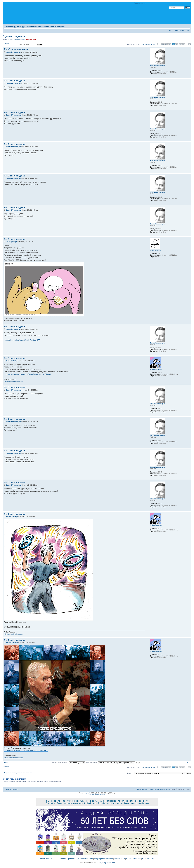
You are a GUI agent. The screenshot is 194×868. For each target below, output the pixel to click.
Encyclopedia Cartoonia (103, 859)
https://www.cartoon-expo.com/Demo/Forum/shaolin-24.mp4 (27, 374)
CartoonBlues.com (86, 859)
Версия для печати (184, 26)
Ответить (9, 44)
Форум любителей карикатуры (32, 27)
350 (180, 44)
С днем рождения (14, 36)
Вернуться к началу (189, 77)
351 (184, 44)
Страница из (148, 44)
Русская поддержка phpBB (97, 794)
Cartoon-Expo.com (134, 859)
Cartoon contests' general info (65, 859)
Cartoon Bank (119, 859)
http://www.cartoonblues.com (14, 381)
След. (188, 763)
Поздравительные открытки (55, 27)
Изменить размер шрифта (188, 26)
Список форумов (13, 27)
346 (166, 44)
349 (177, 44)
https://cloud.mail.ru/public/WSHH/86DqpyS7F (22, 340)
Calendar (146, 859)
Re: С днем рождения (16, 49)
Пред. (6, 763)
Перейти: (130, 773)
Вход (188, 30)
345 (162, 44)
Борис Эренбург (11, 242)
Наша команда (142, 789)
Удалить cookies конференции (159, 789)
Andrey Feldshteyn (19, 39)
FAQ (171, 30)
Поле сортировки (102, 763)
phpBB (89, 793)
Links (153, 859)
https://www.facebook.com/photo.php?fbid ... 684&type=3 (26, 750)
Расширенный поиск (141, 3)
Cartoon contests (46, 859)
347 (170, 44)
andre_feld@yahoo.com (106, 863)
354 (190, 44)
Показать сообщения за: (68, 763)
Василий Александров (13, 52)
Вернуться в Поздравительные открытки (18, 773)
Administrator (31, 39)
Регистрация (179, 30)
